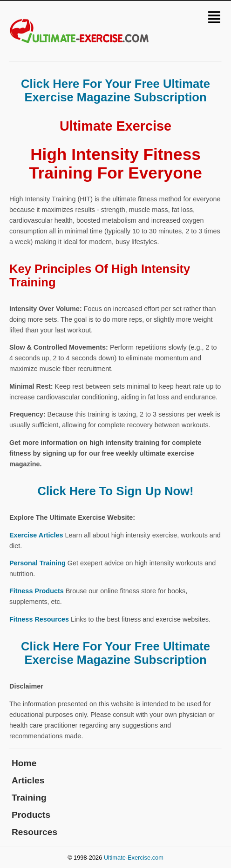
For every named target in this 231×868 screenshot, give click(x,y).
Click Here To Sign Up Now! (115, 491)
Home (24, 763)
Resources (34, 832)
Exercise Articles (36, 535)
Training (29, 798)
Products (31, 815)
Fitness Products (37, 591)
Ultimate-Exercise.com (134, 858)
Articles (28, 780)
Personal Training (37, 563)
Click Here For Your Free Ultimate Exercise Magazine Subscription (115, 90)
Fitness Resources (39, 619)
